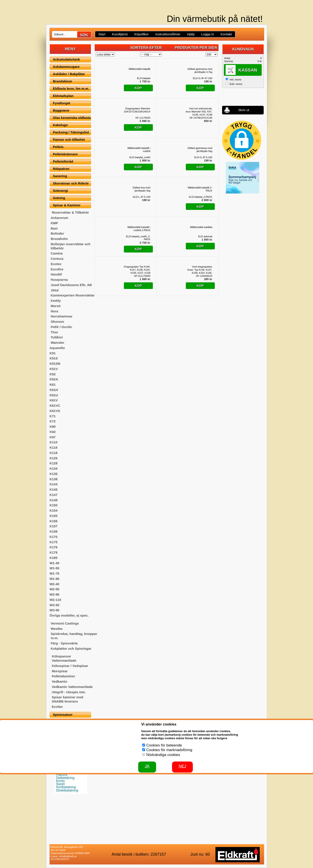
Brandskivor (63, 81)
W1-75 (54, 573)
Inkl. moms (235, 80)
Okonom (57, 322)
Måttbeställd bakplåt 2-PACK (200, 189)
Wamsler (58, 343)
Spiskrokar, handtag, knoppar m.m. (74, 636)
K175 (54, 542)
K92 (53, 432)
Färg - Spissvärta (64, 643)
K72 (53, 421)
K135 (54, 474)
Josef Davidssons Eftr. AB (71, 285)
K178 (54, 552)
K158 (54, 531)
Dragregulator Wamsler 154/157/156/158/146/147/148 (137, 110)
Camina (57, 253)
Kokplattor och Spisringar (71, 649)
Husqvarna (59, 280)
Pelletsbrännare (65, 154)
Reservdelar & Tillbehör (70, 212)
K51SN (55, 364)
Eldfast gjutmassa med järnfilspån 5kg (200, 150)
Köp (138, 88)
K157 (54, 526)
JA (147, 766)
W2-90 (54, 594)
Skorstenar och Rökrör (71, 183)
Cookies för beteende (164, 745)
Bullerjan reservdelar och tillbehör (71, 246)
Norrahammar (61, 316)
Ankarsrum (59, 218)
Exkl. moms (236, 84)
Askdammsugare (66, 67)
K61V (54, 400)
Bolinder (57, 233)
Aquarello (57, 348)
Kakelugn (60, 125)
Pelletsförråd (63, 161)
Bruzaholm (59, 239)
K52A (54, 379)
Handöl (56, 274)
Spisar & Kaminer (67, 205)
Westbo (57, 629)
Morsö (56, 306)
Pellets (58, 147)
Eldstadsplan (63, 96)
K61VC (55, 406)
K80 (53, 426)
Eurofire (57, 269)
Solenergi (60, 191)
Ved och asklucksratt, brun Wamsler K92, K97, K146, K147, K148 (199, 112)
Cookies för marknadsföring (169, 750)
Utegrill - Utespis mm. (69, 692)
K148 (54, 500)
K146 (54, 489)
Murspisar (60, 671)
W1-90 (54, 579)
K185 (54, 558)
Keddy (56, 301)
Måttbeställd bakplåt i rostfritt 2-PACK (139, 229)
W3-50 (54, 605)
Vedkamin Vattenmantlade (72, 687)
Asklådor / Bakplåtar (69, 74)
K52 (53, 374)
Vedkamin (60, 681)
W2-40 (54, 584)
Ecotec (56, 264)
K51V (54, 369)
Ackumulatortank (66, 59)
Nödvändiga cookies (163, 755)
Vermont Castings (65, 623)
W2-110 (55, 600)
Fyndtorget (61, 103)
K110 (54, 442)
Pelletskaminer (63, 676)
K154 (54, 510)
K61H (54, 390)
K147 (54, 495)
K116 (54, 447)
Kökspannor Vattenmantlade (64, 658)
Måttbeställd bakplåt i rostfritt (139, 150)
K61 (53, 385)
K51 (53, 353)
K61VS (55, 411)
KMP (54, 223)
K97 (53, 437)
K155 (54, 516)
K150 (54, 505)
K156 (54, 521)
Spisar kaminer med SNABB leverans (68, 699)
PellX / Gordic (61, 327)
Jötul (55, 290)
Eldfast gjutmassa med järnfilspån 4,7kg (200, 70)
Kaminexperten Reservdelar (73, 295)
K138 (54, 479)
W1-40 (54, 563)
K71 (53, 416)
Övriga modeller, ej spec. (69, 615)
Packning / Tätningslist (71, 132)
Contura (57, 259)
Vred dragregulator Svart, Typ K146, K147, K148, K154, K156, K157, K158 (200, 270)
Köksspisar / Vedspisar (70, 666)
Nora (54, 311)
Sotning (59, 198)
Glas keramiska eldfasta (72, 118)
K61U (54, 395)
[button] (242, 140)
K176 (54, 547)
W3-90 (54, 610)
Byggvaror (61, 110)
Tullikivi (57, 337)
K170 (54, 537)
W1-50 (54, 568)
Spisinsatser (63, 715)
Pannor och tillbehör (69, 140)
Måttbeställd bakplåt (140, 69)
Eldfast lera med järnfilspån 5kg (141, 189)
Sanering (60, 176)
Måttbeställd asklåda (201, 227)
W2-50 (54, 589)
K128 (54, 463)
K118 (54, 453)
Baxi (54, 228)
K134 (54, 468)
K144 (54, 484)
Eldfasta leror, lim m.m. (71, 88)
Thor (54, 332)
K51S (54, 358)
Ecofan (57, 707)
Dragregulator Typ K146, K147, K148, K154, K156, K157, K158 (137, 270)
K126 (54, 458)
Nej (182, 766)
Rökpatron (61, 169)
